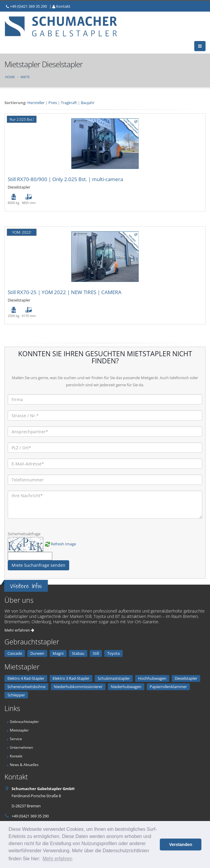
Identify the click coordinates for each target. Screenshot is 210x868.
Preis (53, 103)
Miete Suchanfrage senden (38, 565)
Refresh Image (63, 544)
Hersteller (36, 103)
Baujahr (88, 103)
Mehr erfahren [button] (57, 859)
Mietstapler (19, 730)
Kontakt (63, 6)
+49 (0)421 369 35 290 (28, 6)
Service (16, 739)
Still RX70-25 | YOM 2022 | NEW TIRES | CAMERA (65, 292)
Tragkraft (69, 103)
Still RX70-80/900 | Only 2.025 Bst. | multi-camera (65, 179)
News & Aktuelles (24, 765)
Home (10, 77)
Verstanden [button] (181, 845)
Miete (25, 77)
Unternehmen (21, 747)
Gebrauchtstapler (24, 721)
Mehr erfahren (19, 630)
